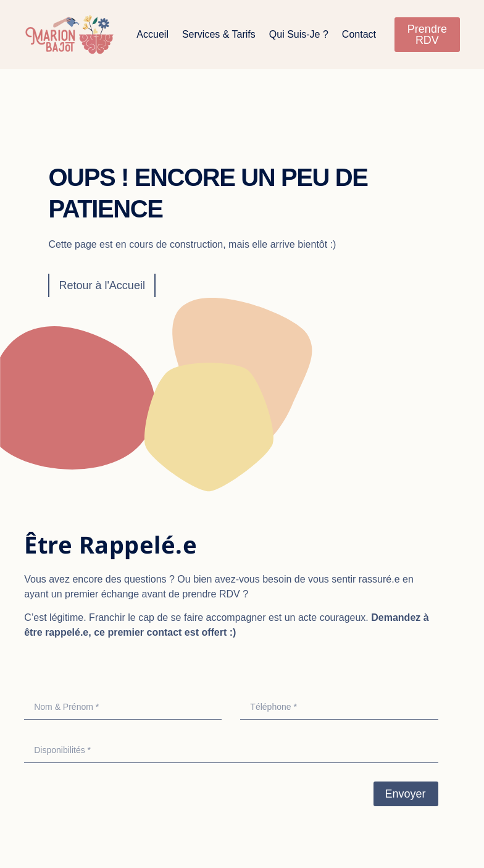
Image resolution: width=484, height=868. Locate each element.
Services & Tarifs (219, 34)
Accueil (152, 34)
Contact (359, 34)
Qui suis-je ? (299, 34)
